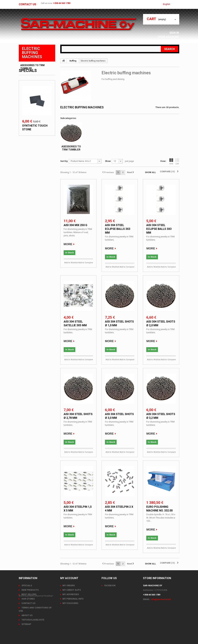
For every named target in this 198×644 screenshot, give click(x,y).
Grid (171, 162)
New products (30, 590)
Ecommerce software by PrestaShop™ (39, 635)
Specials (28, 79)
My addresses (71, 594)
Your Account (169, 37)
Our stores (28, 599)
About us (27, 615)
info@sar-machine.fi (161, 599)
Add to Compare (86, 263)
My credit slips (72, 590)
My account (69, 578)
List (177, 162)
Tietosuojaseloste (33, 620)
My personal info (73, 599)
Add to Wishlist (71, 263)
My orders (69, 585)
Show (108, 161)
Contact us (27, 4)
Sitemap (26, 624)
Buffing (73, 61)
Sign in (175, 33)
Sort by (64, 161)
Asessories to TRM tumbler (32, 67)
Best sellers (29, 594)
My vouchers (70, 603)
